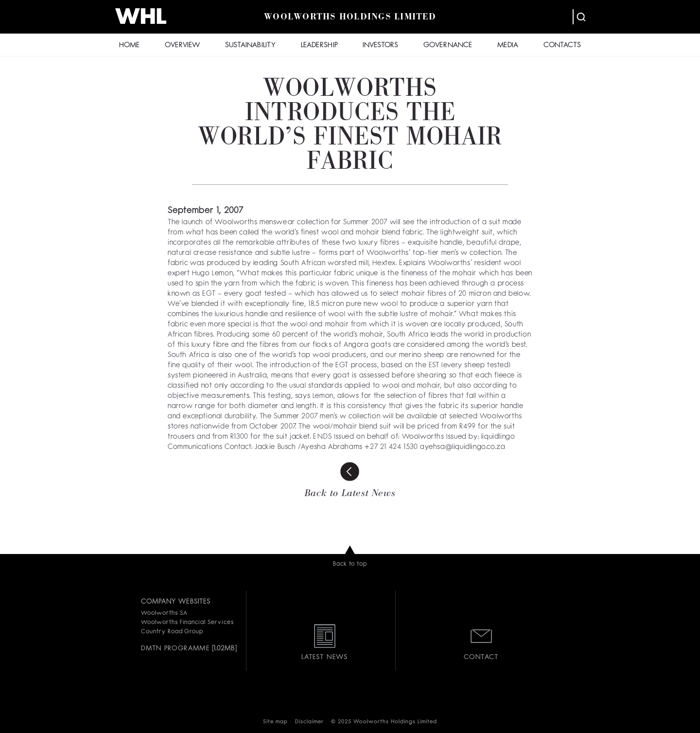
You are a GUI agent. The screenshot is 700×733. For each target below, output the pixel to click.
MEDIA (508, 45)
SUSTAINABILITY (250, 45)
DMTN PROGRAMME (175, 648)
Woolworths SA (164, 613)
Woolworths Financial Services (187, 623)
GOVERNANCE (448, 45)
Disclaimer (309, 722)
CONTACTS (562, 45)
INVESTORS (380, 45)
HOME (129, 45)
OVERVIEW (182, 45)
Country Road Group (172, 632)
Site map (275, 722)
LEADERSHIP (319, 45)
